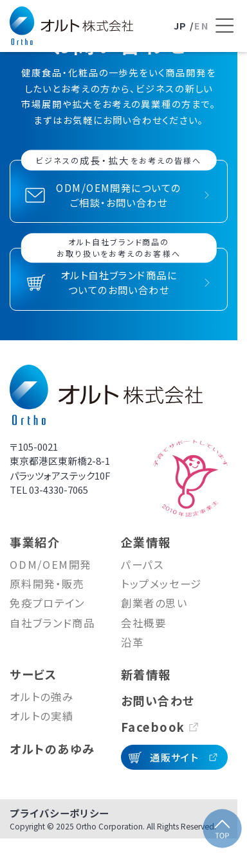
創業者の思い (154, 603)
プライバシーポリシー (59, 813)
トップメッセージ (161, 584)
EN (202, 25)
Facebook (153, 727)
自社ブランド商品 (52, 623)
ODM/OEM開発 (50, 564)
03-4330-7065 (59, 490)
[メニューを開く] (224, 26)
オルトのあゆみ (52, 749)
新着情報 (146, 674)
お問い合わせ (158, 700)
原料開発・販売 (47, 584)
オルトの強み (41, 697)
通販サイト (174, 757)
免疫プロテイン (47, 603)
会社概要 (144, 623)
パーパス (142, 564)
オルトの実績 (41, 716)
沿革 (132, 642)
